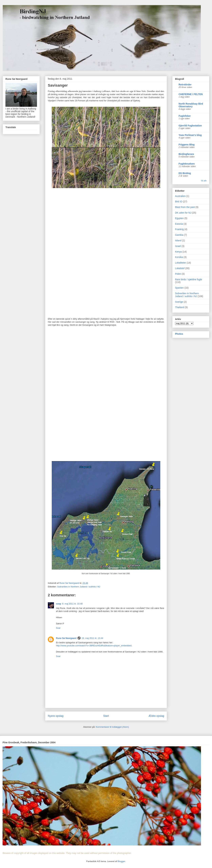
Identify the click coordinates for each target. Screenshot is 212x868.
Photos (179, 334)
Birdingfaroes (186, 154)
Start (106, 716)
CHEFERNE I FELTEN (191, 94)
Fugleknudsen (187, 164)
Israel (178, 246)
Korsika (179, 257)
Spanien (179, 288)
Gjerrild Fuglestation (190, 126)
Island (178, 240)
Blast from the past (185, 207)
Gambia (179, 235)
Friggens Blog (187, 145)
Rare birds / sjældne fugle (189, 279)
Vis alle (204, 181)
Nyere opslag (56, 716)
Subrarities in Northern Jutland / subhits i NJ (79, 587)
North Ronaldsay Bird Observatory (191, 105)
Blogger (121, 861)
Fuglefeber (185, 116)
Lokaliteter (181, 263)
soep (59, 604)
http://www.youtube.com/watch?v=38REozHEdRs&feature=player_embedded (94, 646)
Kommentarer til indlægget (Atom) (112, 727)
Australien (180, 196)
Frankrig (179, 229)
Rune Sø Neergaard (66, 638)
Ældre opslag (156, 716)
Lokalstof (180, 268)
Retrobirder (185, 85)
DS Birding (185, 173)
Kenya (178, 252)
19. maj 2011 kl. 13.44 (92, 638)
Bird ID (179, 201)
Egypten (179, 218)
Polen (178, 274)
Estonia (179, 224)
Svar (58, 628)
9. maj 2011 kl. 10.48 (72, 604)
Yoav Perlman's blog (190, 135)
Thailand (180, 307)
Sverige (179, 302)
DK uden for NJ (183, 213)
